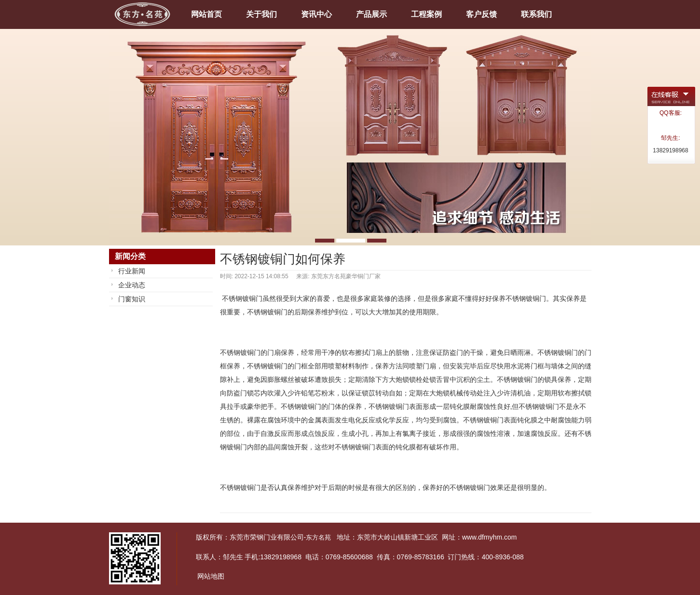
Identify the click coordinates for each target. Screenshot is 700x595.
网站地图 (211, 576)
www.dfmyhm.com (490, 537)
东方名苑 (318, 537)
